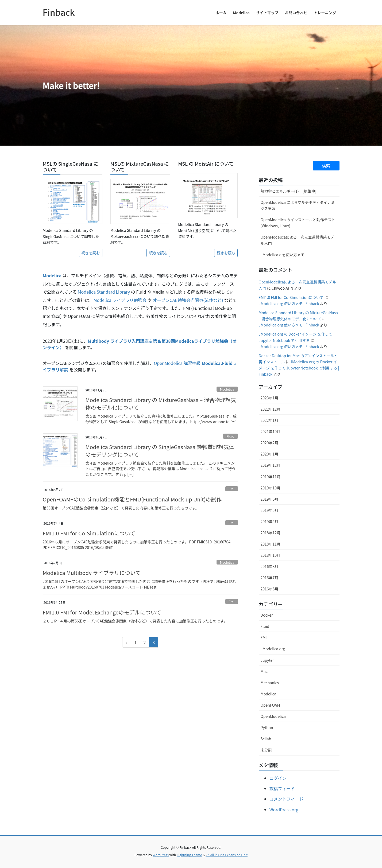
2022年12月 (271, 409)
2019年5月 (270, 510)
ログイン (278, 778)
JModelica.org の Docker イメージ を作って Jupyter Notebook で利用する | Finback (299, 368)
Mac (264, 671)
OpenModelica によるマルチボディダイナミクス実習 (298, 205)
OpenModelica (273, 716)
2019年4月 (270, 521)
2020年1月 (270, 454)
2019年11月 (271, 477)
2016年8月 (270, 566)
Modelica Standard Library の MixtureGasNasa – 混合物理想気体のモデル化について (161, 404)
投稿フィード (282, 788)
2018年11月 (271, 544)
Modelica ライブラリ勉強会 (120, 300)
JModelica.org (273, 649)
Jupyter (267, 660)
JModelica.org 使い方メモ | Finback (289, 303)
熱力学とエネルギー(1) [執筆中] (289, 191)
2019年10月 (271, 488)
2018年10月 (271, 555)
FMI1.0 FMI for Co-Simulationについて (89, 533)
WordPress (161, 855)
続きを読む (91, 253)
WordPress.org (284, 809)
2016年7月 (270, 578)
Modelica (227, 389)
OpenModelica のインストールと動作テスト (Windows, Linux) (298, 223)
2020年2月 (270, 443)
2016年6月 (270, 589)
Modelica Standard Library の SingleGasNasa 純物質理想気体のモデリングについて (160, 451)
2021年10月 (271, 431)
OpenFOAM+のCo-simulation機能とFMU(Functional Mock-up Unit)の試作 (132, 499)
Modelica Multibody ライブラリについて (92, 573)
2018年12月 (271, 533)
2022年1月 (270, 420)
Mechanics (270, 683)
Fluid (230, 436)
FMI (231, 489)
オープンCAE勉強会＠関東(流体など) (188, 300)
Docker (267, 615)
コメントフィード (287, 799)
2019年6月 (270, 499)
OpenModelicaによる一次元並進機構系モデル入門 (298, 240)
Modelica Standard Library (104, 292)
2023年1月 (270, 398)
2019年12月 (271, 465)
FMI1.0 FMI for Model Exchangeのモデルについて (102, 612)
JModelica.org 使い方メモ (283, 255)
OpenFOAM (270, 705)
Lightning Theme (189, 855)
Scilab (266, 739)
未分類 (266, 750)
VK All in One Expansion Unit (227, 855)
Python (267, 727)
